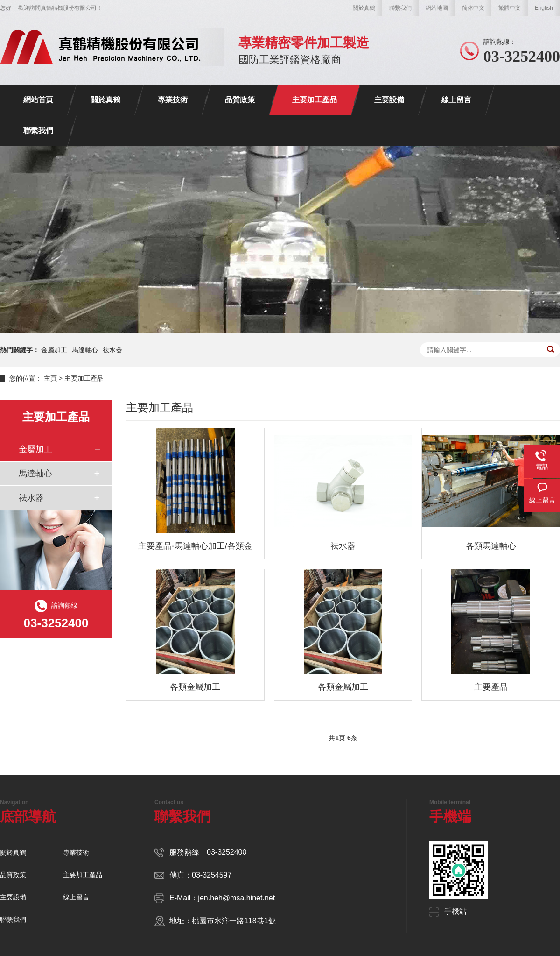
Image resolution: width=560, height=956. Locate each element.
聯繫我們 (400, 8)
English (544, 8)
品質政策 (240, 100)
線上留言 (456, 100)
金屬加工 (54, 350)
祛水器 (112, 350)
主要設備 (389, 100)
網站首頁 (38, 100)
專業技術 (173, 100)
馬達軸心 (85, 350)
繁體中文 (510, 8)
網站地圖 (437, 8)
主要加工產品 (315, 100)
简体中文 (473, 8)
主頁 (50, 378)
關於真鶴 (364, 8)
